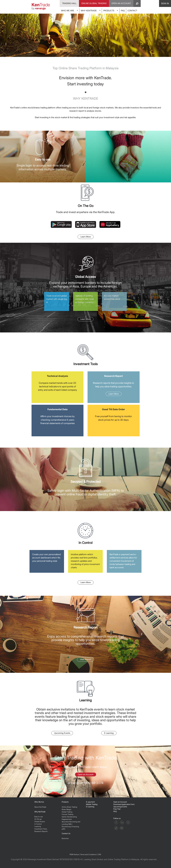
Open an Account (86, 774)
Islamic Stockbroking (69, 817)
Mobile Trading (92, 804)
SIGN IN (165, 3)
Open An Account (121, 3)
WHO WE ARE (68, 11)
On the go (38, 819)
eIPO (63, 829)
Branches (65, 838)
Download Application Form (124, 804)
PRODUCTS (109, 11)
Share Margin (67, 809)
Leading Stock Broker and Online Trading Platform (106, 859)
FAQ (123, 11)
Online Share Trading (69, 807)
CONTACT (132, 11)
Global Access (40, 822)
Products (65, 802)
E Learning (109, 733)
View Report (85, 659)
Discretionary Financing (70, 827)
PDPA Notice (74, 854)
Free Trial (117, 809)
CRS (99, 854)
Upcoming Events (62, 733)
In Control (38, 824)
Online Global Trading (94, 3)
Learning (38, 826)
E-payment (90, 802)
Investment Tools (41, 829)
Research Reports (41, 831)
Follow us (117, 818)
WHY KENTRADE (89, 11)
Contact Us (66, 833)
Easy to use (39, 817)
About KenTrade (40, 807)
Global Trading (67, 812)
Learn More (86, 237)
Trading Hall (69, 3)
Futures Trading (67, 814)
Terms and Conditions (88, 854)
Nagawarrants (67, 819)
